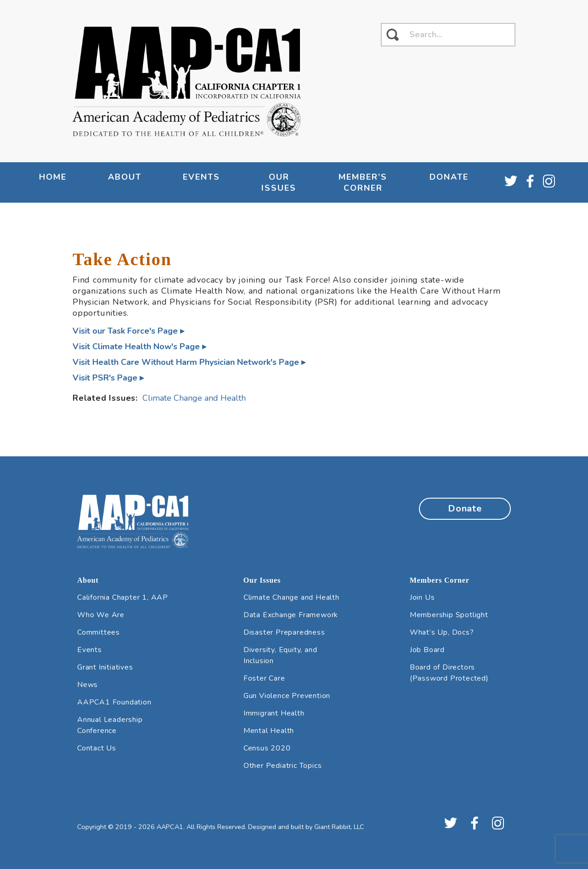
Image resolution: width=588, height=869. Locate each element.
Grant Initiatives (105, 667)
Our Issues (279, 182)
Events (201, 177)
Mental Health (269, 731)
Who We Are (101, 615)
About (125, 177)
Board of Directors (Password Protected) (449, 673)
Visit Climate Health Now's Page (136, 346)
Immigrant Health (274, 713)
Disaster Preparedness (284, 632)
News (88, 685)
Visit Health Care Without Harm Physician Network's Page (186, 362)
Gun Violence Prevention (287, 696)
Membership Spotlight (449, 615)
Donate (449, 177)
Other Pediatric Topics (283, 766)
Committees (99, 632)
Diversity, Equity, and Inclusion (280, 655)
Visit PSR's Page (105, 378)
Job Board (427, 650)
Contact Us (97, 748)
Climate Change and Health (194, 398)
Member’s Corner (363, 182)
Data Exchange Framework (291, 615)
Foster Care (264, 678)
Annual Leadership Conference (110, 725)
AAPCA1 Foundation (114, 702)
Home (53, 177)
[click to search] (393, 35)
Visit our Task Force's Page (125, 331)
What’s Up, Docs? (442, 632)
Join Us (422, 597)
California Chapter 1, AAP (123, 597)
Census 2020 (267, 748)
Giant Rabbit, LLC (339, 827)
